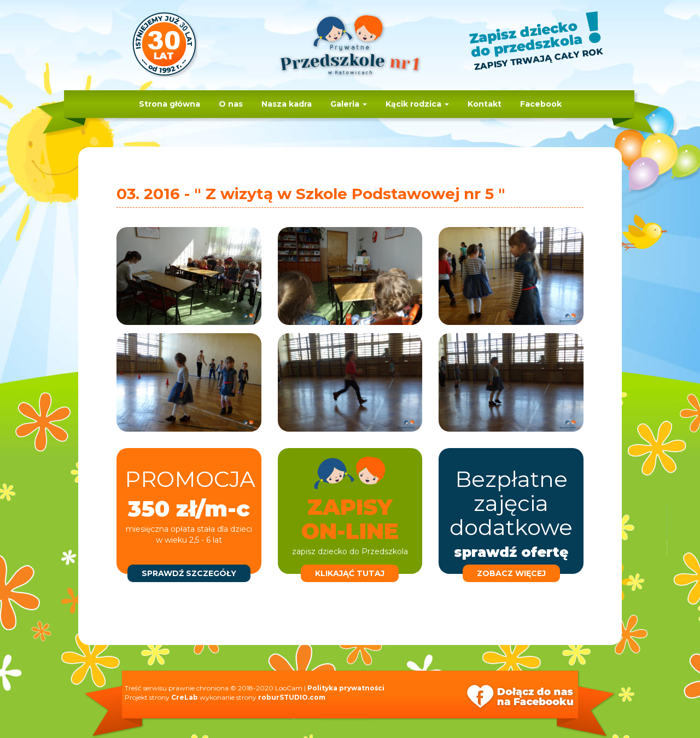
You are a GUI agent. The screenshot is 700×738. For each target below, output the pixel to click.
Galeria (349, 104)
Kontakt (485, 104)
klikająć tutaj (350, 573)
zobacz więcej (511, 573)
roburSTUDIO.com (292, 697)
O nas (231, 104)
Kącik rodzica (417, 104)
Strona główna (170, 104)
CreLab (185, 697)
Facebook (541, 104)
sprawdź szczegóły (189, 573)
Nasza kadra (287, 104)
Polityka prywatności (346, 688)
